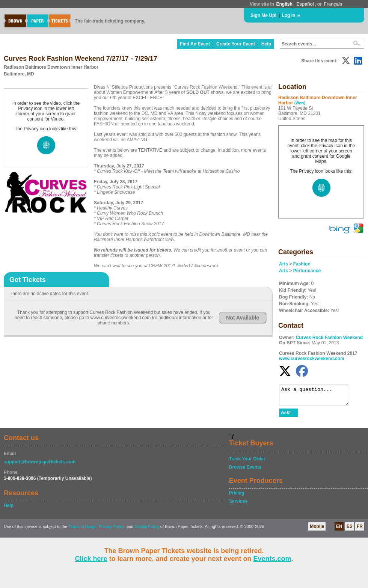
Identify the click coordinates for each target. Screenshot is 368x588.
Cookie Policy (147, 530)
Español (305, 4)
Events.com (272, 559)
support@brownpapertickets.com (40, 465)
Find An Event (195, 44)
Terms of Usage (82, 530)
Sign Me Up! (263, 15)
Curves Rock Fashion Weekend (330, 338)
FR (360, 530)
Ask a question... (318, 397)
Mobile (317, 530)
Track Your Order (247, 462)
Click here (91, 559)
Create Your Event (236, 44)
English (284, 4)
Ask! (286, 416)
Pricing (237, 496)
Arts (284, 264)
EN (339, 530)
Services (238, 505)
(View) (300, 103)
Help (266, 44)
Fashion (302, 264)
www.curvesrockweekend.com (312, 359)
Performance (307, 271)
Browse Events (245, 470)
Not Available (243, 318)
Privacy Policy (112, 530)
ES (350, 530)
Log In (288, 15)
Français (333, 4)
